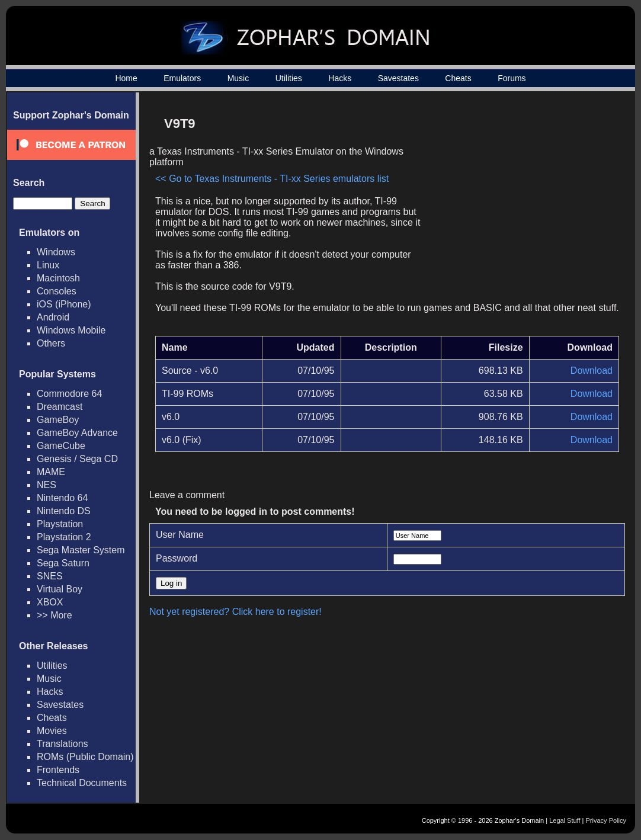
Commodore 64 (69, 394)
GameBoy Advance (77, 433)
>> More (55, 615)
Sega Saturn (63, 563)
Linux (48, 265)
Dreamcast (60, 407)
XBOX (50, 602)
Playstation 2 (64, 537)
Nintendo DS (64, 511)
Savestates (398, 78)
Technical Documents (82, 783)
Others (51, 343)
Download (592, 371)
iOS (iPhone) (64, 304)
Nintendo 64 (62, 498)
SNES (50, 576)
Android (53, 317)
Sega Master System (81, 550)
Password (177, 558)
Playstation (60, 524)
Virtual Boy (60, 589)
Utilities (289, 78)
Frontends (58, 770)
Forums (512, 78)
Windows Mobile (71, 330)
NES (47, 485)
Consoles (57, 291)
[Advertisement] (518, 193)
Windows (56, 252)
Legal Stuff (565, 820)
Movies (52, 731)
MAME (51, 472)
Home (126, 78)
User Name (180, 535)
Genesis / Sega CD (77, 459)
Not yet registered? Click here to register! (235, 612)
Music (238, 78)
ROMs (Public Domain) (85, 757)
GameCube (61, 446)
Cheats (458, 78)
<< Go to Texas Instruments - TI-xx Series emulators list (272, 179)
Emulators (182, 78)
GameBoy (58, 420)
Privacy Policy (606, 820)
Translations (63, 744)
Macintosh (58, 278)
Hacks (340, 78)
